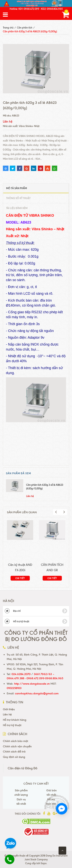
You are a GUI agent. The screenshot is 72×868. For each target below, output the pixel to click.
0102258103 (14, 688)
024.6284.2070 (21, 674)
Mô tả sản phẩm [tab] (17, 188)
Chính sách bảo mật (15, 741)
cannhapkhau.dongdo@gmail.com (37, 693)
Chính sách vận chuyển (17, 746)
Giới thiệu (9, 709)
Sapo (44, 863)
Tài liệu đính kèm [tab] (17, 208)
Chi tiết (20, 578)
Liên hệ (7, 714)
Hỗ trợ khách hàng (15, 720)
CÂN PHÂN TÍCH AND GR (52, 567)
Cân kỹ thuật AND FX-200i (20, 567)
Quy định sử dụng (14, 757)
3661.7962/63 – (44, 674)
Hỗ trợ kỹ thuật (36, 622)
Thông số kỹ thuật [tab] (18, 198)
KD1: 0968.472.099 (29, 9)
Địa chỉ (36, 611)
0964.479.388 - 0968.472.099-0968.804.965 (35, 678)
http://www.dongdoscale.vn (32, 684)
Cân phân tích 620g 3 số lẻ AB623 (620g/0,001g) (45, 487)
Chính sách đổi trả (14, 752)
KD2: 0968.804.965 (52, 9)
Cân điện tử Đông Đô (22, 768)
